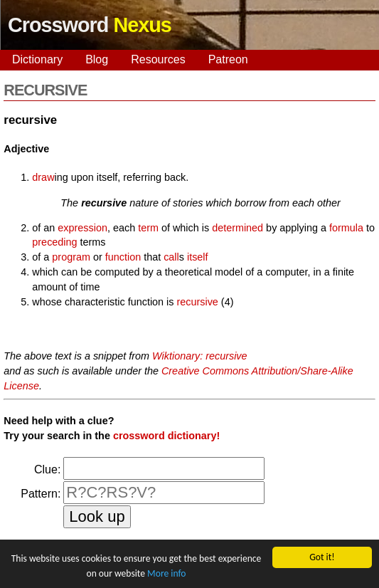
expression (82, 228)
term (148, 228)
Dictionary (37, 59)
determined (237, 228)
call (171, 257)
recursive (197, 302)
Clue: (47, 469)
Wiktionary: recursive (199, 356)
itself (198, 257)
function (123, 257)
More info (166, 573)
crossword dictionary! (166, 436)
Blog (97, 59)
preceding (54, 242)
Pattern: (41, 494)
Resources (158, 59)
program (71, 257)
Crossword (90, 25)
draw (43, 177)
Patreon (228, 59)
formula (346, 228)
